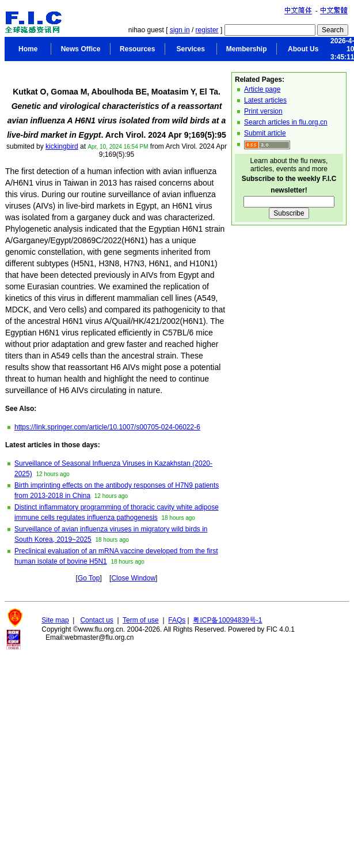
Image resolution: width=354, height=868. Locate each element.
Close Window (133, 578)
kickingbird (62, 146)
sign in (180, 30)
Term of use (141, 620)
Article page (262, 89)
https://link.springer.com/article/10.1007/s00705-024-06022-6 (107, 427)
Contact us (96, 620)
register (207, 30)
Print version (263, 111)
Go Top (89, 578)
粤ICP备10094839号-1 (227, 620)
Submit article (265, 133)
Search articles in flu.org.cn (286, 122)
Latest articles (265, 100)
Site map (55, 620)
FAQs (177, 620)
